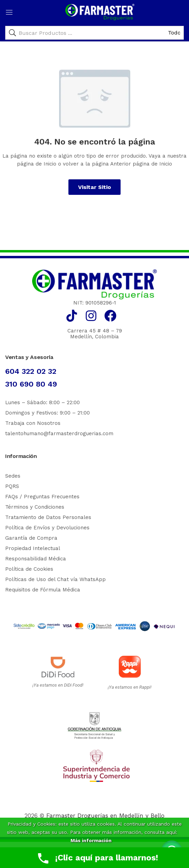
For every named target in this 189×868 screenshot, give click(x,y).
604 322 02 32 (31, 371)
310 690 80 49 (31, 384)
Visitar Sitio (94, 187)
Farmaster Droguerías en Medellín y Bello (105, 816)
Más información (91, 840)
